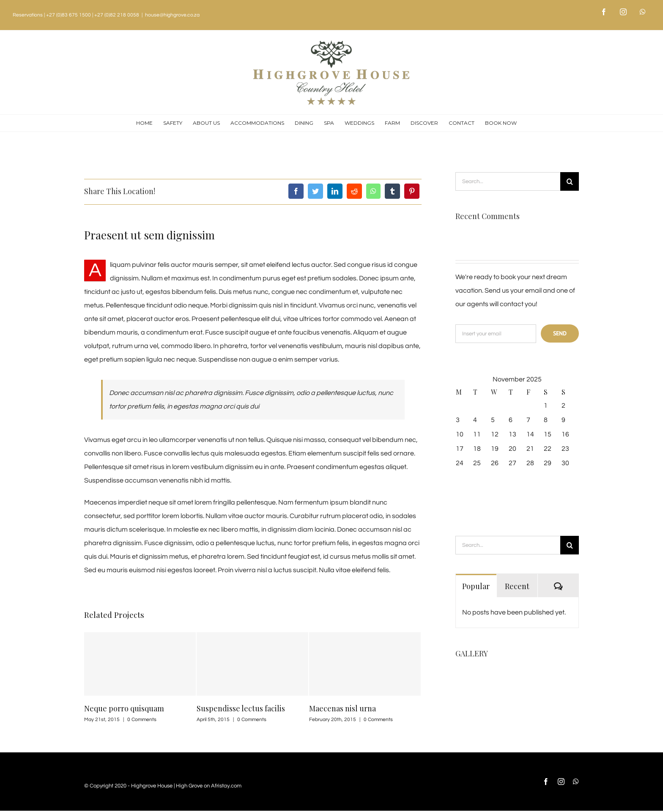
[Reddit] (354, 191)
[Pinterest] (412, 191)
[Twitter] (315, 191)
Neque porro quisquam (124, 708)
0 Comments (142, 720)
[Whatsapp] (373, 191)
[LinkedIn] (335, 191)
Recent (517, 586)
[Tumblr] (392, 191)
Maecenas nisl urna (342, 708)
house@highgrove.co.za (172, 15)
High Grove (189, 786)
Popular (476, 586)
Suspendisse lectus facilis (241, 708)
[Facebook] (296, 191)
